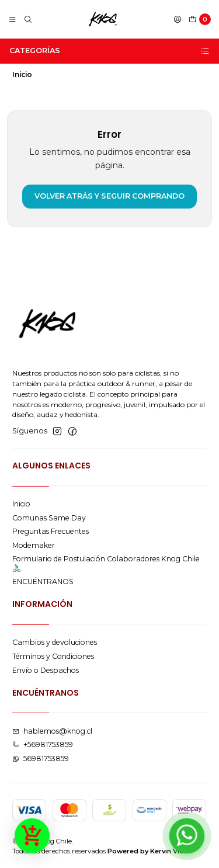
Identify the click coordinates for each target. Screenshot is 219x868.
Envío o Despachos (46, 670)
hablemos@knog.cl (52, 731)
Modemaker (34, 545)
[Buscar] (28, 20)
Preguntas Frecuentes (51, 531)
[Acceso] (177, 20)
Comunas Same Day (49, 518)
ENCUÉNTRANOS (43, 581)
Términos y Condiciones (53, 656)
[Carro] (200, 20)
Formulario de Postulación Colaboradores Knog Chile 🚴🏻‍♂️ (106, 563)
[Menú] (13, 20)
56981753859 (41, 758)
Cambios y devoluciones (55, 642)
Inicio (21, 504)
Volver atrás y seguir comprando (109, 196)
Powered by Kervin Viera (149, 851)
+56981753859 (43, 744)
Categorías (110, 51)
